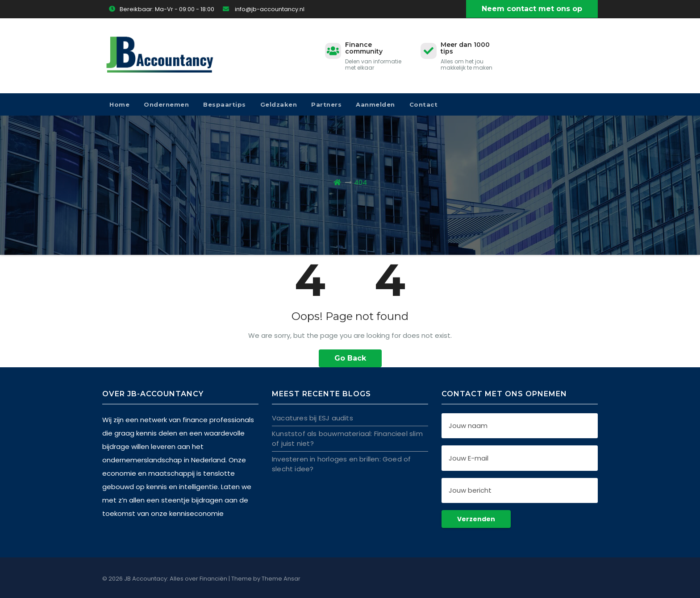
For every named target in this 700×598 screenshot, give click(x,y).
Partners (326, 104)
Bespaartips (225, 104)
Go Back (350, 358)
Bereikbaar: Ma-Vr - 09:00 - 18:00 (162, 9)
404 (360, 182)
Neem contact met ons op (532, 9)
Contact (424, 104)
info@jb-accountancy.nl (264, 9)
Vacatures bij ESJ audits (312, 417)
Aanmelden (375, 104)
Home (119, 104)
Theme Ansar (281, 579)
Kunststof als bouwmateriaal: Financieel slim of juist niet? (347, 438)
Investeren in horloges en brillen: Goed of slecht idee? (341, 463)
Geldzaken (279, 104)
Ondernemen (166, 104)
